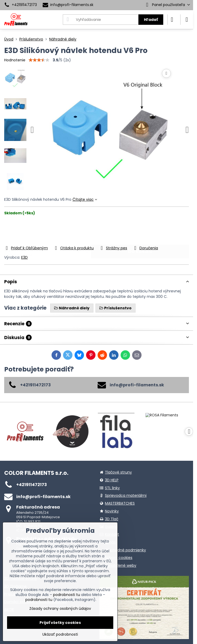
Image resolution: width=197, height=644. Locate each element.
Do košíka (140, 230)
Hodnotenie (15, 60)
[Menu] (187, 20)
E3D (24, 257)
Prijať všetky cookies (60, 623)
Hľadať (151, 20)
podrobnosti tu (67, 595)
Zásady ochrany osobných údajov (60, 608)
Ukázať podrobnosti (60, 634)
